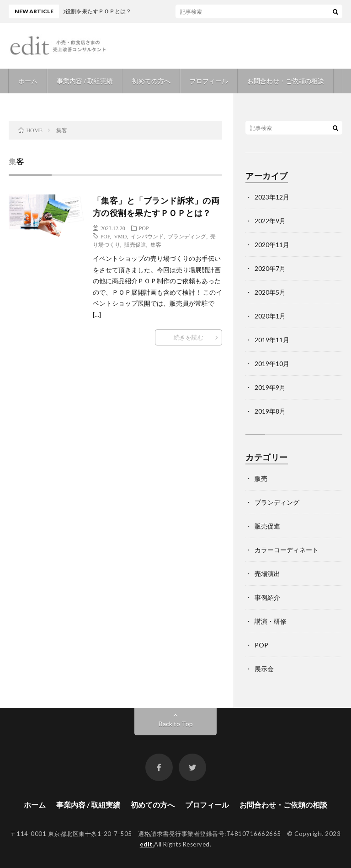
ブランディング (187, 236)
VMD (120, 236)
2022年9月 (270, 221)
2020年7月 (270, 268)
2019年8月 (270, 411)
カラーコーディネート (287, 550)
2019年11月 (272, 340)
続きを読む (189, 337)
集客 (156, 244)
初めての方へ (151, 81)
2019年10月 (272, 364)
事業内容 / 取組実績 (85, 81)
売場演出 (267, 574)
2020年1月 (270, 316)
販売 (261, 478)
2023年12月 (272, 197)
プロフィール (209, 81)
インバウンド (147, 236)
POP (144, 228)
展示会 (264, 669)
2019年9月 (270, 387)
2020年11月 (272, 245)
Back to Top (176, 724)
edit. (147, 844)
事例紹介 (267, 597)
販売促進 (135, 244)
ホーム (28, 81)
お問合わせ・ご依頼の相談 (286, 81)
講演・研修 (271, 621)
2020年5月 (270, 292)
